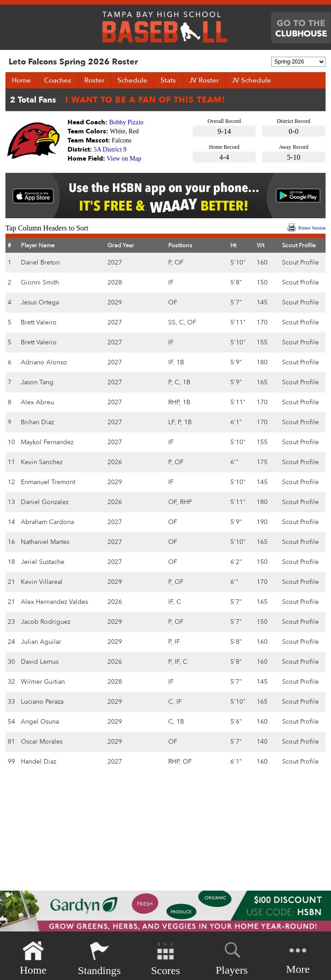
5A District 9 (110, 149)
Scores (165, 958)
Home (21, 80)
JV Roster (204, 80)
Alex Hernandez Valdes (54, 602)
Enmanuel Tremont (48, 482)
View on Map (124, 159)
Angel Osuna (40, 722)
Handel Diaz (39, 762)
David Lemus (40, 662)
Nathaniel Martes (45, 542)
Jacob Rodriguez (46, 622)
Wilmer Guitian (43, 682)
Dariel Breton (40, 262)
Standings (100, 958)
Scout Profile (300, 262)
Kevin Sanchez (42, 462)
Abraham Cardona (47, 522)
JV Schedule (251, 80)
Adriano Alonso (44, 362)
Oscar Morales (42, 742)
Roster (94, 80)
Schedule (132, 80)
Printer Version (312, 228)
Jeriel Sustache (43, 562)
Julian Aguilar (41, 642)
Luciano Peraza (42, 702)
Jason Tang (37, 382)
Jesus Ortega (40, 302)
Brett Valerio (39, 342)
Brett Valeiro (39, 322)
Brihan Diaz (37, 422)
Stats (168, 80)
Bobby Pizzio (127, 122)
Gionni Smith (40, 282)
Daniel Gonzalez (45, 502)
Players (232, 957)
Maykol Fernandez (47, 442)
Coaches (58, 80)
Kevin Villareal (42, 582)
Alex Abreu (37, 402)
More (298, 958)
